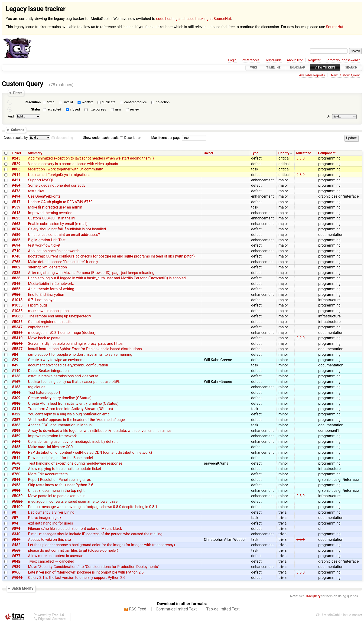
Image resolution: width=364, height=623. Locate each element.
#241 (16, 393)
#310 (16, 403)
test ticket (36, 191)
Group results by (16, 138)
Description (131, 138)
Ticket (16, 153)
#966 (16, 572)
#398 (16, 431)
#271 (16, 529)
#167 (16, 382)
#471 (16, 442)
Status (36, 109)
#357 (16, 420)
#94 (15, 523)
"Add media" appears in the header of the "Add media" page (76, 420)
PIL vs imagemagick (45, 518)
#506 (16, 452)
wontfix (87, 102)
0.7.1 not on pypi (42, 300)
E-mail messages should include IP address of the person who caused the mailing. (96, 534)
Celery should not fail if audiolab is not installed (67, 229)
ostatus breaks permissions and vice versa (63, 376)
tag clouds (37, 387)
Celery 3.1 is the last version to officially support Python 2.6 (77, 578)
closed (75, 109)
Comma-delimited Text (176, 609)
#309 (16, 398)
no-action (163, 102)
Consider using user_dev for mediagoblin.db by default (73, 442)
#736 (16, 469)
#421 (16, 180)
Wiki (254, 68)
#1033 (17, 305)
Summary (35, 153)
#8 (14, 512)
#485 (16, 447)
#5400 (17, 507)
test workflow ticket (44, 245)
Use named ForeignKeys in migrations (59, 175)
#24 (15, 354)
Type (255, 153)
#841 (16, 480)
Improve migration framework (52, 436)
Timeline (274, 68)
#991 (16, 491)
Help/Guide (273, 60)
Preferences (251, 60)
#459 (16, 436)
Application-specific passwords (54, 251)
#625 (16, 218)
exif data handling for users (51, 523)
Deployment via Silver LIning (51, 512)
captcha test (38, 327)
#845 (16, 284)
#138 (16, 376)
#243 (16, 158)
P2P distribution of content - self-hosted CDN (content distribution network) (90, 452)
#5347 (17, 327)
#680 (16, 235)
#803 (16, 169)
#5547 (17, 349)
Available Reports (312, 75)
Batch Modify (22, 588)
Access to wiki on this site (49, 540)
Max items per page (166, 138)
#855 (16, 289)
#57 (15, 518)
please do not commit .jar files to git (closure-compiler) (73, 550)
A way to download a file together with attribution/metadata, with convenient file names (100, 431)
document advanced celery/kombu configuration (68, 365)
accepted (54, 109)
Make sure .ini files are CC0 (50, 447)
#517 (16, 202)
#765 (16, 262)
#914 (16, 175)
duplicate (109, 102)
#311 (16, 409)
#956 (16, 295)
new (118, 109)
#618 (16, 213)
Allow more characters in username (57, 556)
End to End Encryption (46, 295)
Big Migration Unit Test (47, 240)
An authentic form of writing (51, 289)
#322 (16, 414)
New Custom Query (345, 75)
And (11, 116)
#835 (16, 273)
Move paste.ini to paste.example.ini (57, 496)
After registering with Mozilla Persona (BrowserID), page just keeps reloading (91, 273)
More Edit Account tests (48, 474)
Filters (17, 93)
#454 (16, 185)
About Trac (295, 60)
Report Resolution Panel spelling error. (60, 480)
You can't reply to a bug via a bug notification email (70, 414)
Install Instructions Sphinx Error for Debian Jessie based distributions (85, 349)
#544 (16, 458)
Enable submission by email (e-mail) (58, 224)
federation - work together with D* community (65, 169)
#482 (16, 545)
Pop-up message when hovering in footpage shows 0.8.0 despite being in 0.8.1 (93, 507)
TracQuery (313, 596)
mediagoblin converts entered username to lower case (73, 501)
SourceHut (335, 27)
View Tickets (325, 68)
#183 (16, 387)
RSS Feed (138, 609)
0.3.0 (301, 158)
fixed (51, 102)
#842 (16, 561)
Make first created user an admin (55, 207)
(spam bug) (38, 305)
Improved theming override (50, 213)
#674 (16, 229)
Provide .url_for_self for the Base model (60, 458)
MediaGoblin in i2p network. (51, 284)
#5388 (17, 333)
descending (65, 138)
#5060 (17, 316)
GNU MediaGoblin (329, 615)
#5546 (17, 344)
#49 (15, 365)
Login (232, 60)
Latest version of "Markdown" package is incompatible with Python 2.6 (86, 572)
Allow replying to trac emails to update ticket (65, 469)
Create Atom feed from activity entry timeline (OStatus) (73, 403)
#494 (16, 196)
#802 (16, 267)
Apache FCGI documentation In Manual (60, 425)
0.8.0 (301, 175)
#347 (16, 540)
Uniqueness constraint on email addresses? (64, 235)
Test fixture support (44, 393)
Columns (18, 130)
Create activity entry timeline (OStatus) (60, 398)
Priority (284, 153)
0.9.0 (301, 338)
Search (351, 68)
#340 (16, 534)
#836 (16, 278)
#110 (16, 371)
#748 (16, 256)
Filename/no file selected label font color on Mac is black (75, 529)
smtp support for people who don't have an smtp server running (80, 354)
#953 (16, 485)
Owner (208, 153)
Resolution (33, 102)
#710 (16, 251)
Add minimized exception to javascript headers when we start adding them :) (91, 158)
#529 (16, 164)
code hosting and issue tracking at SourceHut (194, 19)
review (135, 109)
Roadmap (298, 68)
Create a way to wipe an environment (58, 360)
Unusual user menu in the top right (56, 491)
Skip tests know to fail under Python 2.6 (61, 485)
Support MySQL (41, 180)
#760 (16, 474)
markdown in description (48, 311)
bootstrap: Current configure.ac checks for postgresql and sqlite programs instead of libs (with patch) (111, 256)
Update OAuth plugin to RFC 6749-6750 (60, 202)
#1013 (17, 300)
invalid (68, 102)
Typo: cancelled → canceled (51, 561)
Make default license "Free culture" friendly (63, 262)
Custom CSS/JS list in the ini (52, 218)
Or (328, 116)
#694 (16, 245)
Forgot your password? (343, 60)
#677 (16, 556)
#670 (16, 463)
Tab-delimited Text (223, 609)
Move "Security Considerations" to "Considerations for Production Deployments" (94, 567)
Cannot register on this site (50, 322)
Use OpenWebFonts (44, 196)
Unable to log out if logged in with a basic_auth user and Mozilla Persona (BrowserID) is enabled (107, 278)
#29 (15, 360)
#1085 (17, 311)
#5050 (17, 496)
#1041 (17, 578)
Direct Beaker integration (48, 371)
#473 (16, 191)
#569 (16, 550)
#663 (16, 224)
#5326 (17, 501)
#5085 (17, 322)
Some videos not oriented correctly (57, 185)
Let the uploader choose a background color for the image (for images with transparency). (102, 545)
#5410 (17, 338)
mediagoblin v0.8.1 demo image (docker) (62, 333)
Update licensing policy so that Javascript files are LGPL (74, 382)
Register (314, 60)
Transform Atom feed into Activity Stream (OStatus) (71, 409)
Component (327, 153)
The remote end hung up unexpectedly (60, 316)
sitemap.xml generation (47, 267)
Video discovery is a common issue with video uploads (73, 164)
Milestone (304, 153)
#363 (16, 425)
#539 (16, 207)
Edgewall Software (52, 619)
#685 (16, 240)
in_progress (97, 109)
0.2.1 (301, 540)
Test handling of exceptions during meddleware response (75, 463)
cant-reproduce (136, 102)
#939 (16, 567)
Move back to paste (44, 338)
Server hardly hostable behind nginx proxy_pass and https (75, 344)
